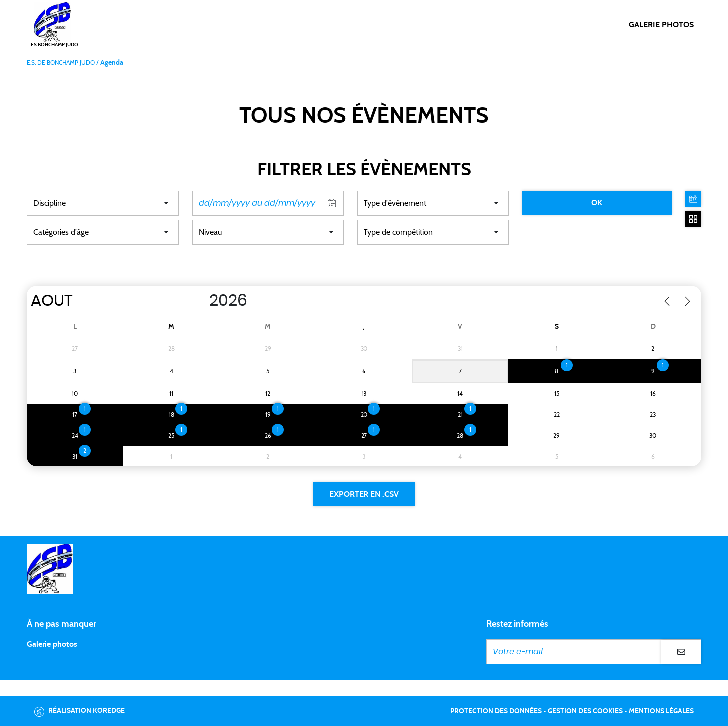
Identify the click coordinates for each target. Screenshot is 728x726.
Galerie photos (661, 25)
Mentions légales (661, 711)
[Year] (199, 301)
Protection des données (496, 711)
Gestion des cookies (585, 711)
